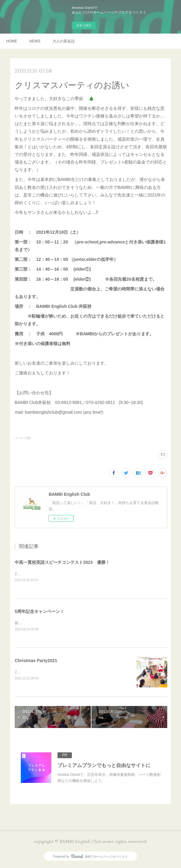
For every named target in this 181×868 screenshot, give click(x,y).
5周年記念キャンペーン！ (39, 612)
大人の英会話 (64, 41)
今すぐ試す (84, 25)
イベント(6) (23, 438)
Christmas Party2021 (36, 661)
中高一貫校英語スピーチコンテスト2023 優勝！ (62, 562)
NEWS (35, 41)
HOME (12, 41)
